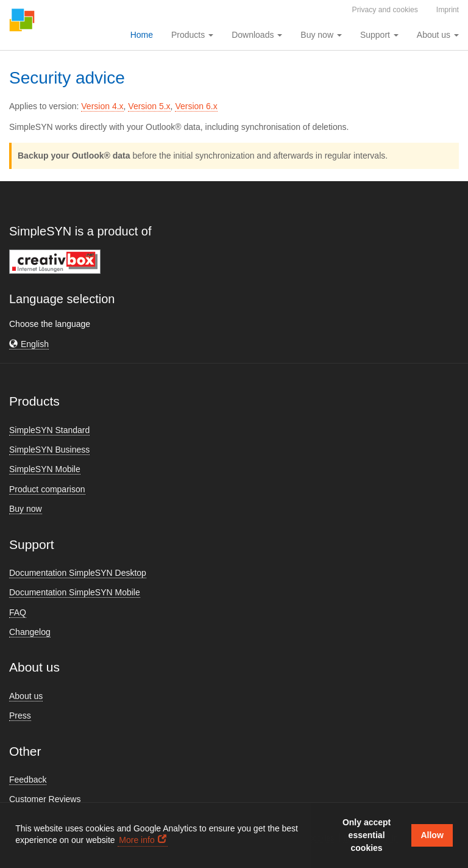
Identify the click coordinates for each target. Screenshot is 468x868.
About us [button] (438, 35)
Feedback (28, 780)
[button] (29, 344)
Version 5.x (149, 106)
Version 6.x (196, 106)
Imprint (448, 10)
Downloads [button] (257, 35)
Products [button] (192, 35)
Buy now (26, 509)
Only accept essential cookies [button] (367, 835)
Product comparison (47, 489)
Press (20, 716)
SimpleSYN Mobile (45, 469)
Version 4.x (102, 106)
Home (142, 35)
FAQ (18, 612)
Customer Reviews (45, 799)
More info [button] (136, 840)
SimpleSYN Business (49, 450)
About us (26, 696)
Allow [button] (432, 835)
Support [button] (379, 35)
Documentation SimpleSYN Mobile (75, 592)
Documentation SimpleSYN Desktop (78, 573)
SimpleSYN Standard (49, 430)
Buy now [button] (321, 35)
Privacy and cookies (385, 10)
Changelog (30, 632)
